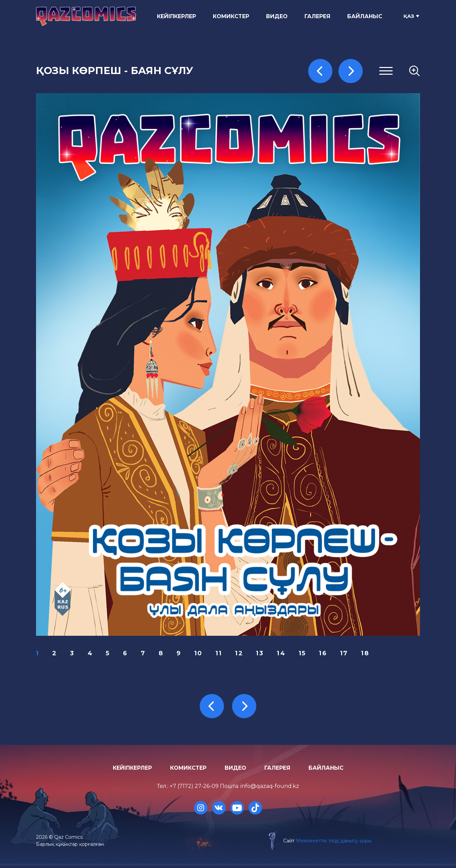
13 (264, 654)
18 (370, 654)
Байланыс (366, 16)
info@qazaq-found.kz (270, 788)
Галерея (319, 16)
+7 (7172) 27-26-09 (194, 788)
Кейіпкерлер (178, 16)
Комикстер (233, 16)
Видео (279, 16)
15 (306, 654)
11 (222, 654)
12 (242, 654)
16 (327, 654)
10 (201, 654)
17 (349, 654)
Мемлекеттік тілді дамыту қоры (332, 843)
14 (285, 654)
